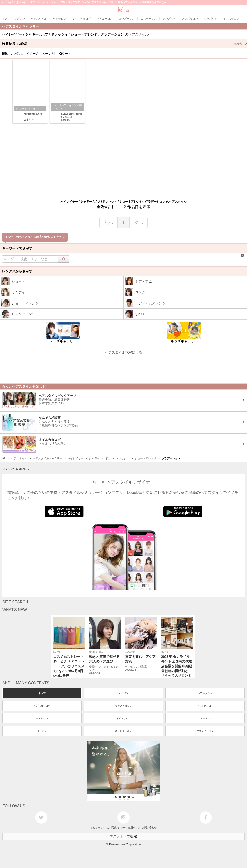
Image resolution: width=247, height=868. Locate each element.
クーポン (42, 731)
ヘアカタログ (205, 693)
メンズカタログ (42, 706)
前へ (109, 222)
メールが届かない (130, 828)
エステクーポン (205, 731)
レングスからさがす (17, 271)
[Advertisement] (123, 163)
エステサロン (205, 718)
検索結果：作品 (124, 44)
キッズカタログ (123, 706)
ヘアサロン (42, 718)
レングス (17, 54)
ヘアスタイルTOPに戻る (124, 352)
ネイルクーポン (123, 731)
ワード (66, 54)
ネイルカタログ (205, 706)
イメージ (33, 54)
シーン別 (49, 54)
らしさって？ (98, 828)
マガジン (123, 693)
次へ (138, 222)
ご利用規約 (113, 828)
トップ (42, 693)
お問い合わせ (149, 828)
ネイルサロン (123, 718)
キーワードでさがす (17, 248)
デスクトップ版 (123, 836)
